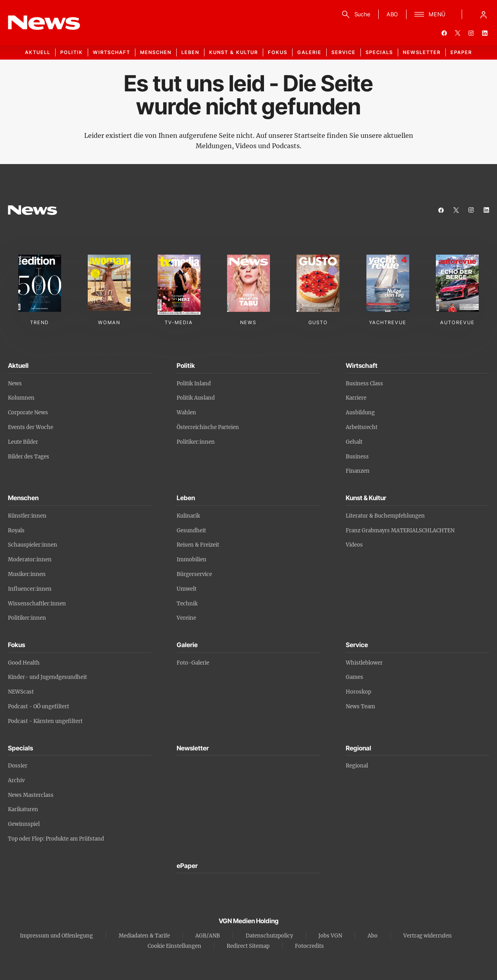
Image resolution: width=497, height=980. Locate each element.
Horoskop (358, 692)
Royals (16, 531)
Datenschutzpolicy (269, 936)
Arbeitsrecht (362, 427)
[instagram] (471, 33)
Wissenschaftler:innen (37, 604)
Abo (373, 936)
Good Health (24, 663)
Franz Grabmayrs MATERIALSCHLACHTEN (400, 531)
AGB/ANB (208, 936)
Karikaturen (23, 809)
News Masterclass (31, 795)
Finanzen (358, 471)
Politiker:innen (196, 442)
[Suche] (355, 14)
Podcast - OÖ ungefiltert (39, 706)
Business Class (364, 384)
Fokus (278, 52)
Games (354, 677)
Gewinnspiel (24, 824)
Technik (187, 604)
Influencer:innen (30, 589)
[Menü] (430, 14)
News (15, 384)
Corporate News (28, 413)
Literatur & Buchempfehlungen (385, 516)
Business (357, 457)
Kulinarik (188, 516)
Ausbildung (360, 413)
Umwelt (187, 589)
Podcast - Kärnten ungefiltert (45, 721)
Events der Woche (31, 427)
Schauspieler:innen (33, 545)
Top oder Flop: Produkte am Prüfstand (56, 839)
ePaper (461, 52)
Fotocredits (309, 946)
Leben (190, 52)
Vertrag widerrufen (428, 936)
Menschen (156, 52)
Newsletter (422, 52)
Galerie (309, 52)
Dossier (18, 766)
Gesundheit (191, 531)
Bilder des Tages (29, 457)
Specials (379, 52)
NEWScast (21, 692)
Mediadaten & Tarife (144, 936)
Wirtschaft (112, 52)
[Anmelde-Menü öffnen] (484, 14)
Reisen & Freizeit (198, 545)
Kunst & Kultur (234, 52)
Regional (357, 766)
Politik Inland (194, 384)
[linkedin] (485, 33)
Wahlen (186, 413)
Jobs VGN (330, 936)
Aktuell (38, 52)
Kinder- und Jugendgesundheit (47, 677)
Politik (72, 52)
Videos (354, 545)
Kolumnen (21, 398)
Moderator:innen (30, 560)
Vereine (186, 618)
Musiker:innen (27, 574)
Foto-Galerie (193, 663)
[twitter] (458, 33)
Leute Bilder (23, 442)
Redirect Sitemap (248, 946)
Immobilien (192, 560)
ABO (392, 14)
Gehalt (354, 442)
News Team (360, 706)
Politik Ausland (196, 398)
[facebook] (444, 33)
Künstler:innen (27, 516)
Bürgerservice (194, 574)
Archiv (16, 780)
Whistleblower (364, 663)
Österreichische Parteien (208, 427)
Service (344, 52)
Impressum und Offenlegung (56, 936)
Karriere (356, 398)
